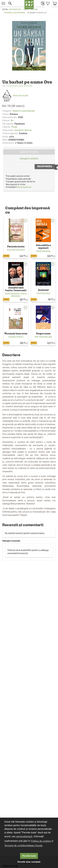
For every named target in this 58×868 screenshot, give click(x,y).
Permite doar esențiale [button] (29, 862)
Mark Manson (43, 251)
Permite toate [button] (29, 856)
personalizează (24, 836)
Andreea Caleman (23, 130)
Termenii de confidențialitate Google (23, 846)
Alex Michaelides (16, 250)
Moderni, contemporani (15, 13)
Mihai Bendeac (12, 294)
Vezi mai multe (15, 95)
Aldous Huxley (16, 337)
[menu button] (3, 3)
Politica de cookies (41, 841)
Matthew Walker (43, 337)
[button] (15, 3)
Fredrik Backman (19, 86)
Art (12, 120)
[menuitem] (42, 3)
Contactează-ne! (24, 187)
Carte (26, 9)
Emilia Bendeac (19, 295)
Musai (14, 127)
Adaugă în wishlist (29, 158)
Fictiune (34, 9)
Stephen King (43, 293)
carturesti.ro (15, 9)
